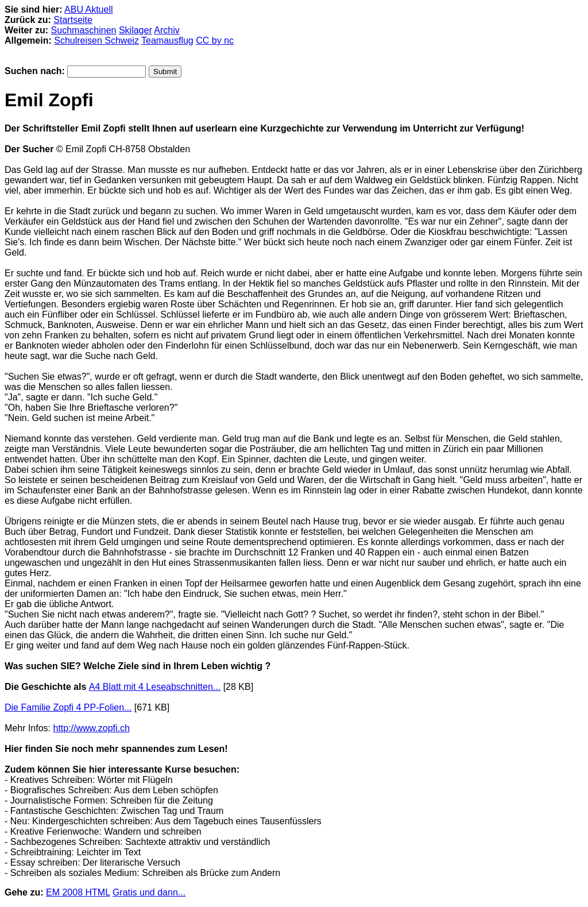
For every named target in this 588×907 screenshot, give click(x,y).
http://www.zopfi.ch (91, 728)
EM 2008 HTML (78, 892)
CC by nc (215, 40)
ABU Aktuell (88, 9)
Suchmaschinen (84, 30)
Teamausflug (167, 40)
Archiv (167, 30)
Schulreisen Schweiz (96, 40)
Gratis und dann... (149, 892)
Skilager (136, 30)
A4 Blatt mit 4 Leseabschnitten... (155, 687)
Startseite (73, 20)
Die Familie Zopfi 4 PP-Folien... (68, 707)
